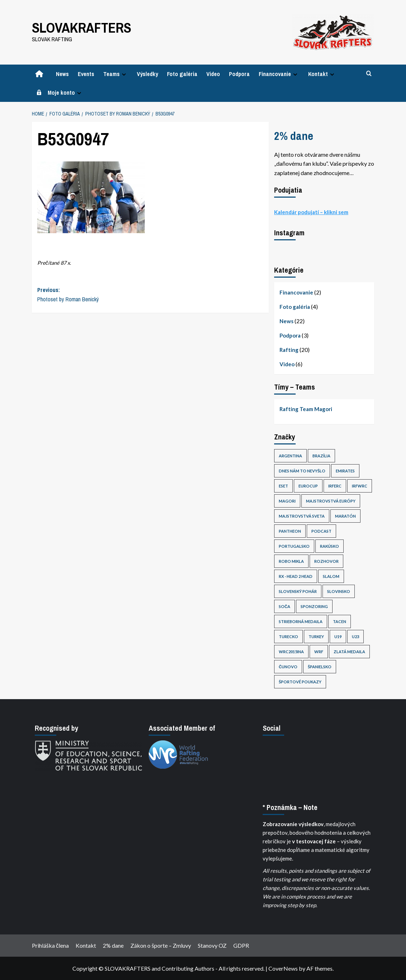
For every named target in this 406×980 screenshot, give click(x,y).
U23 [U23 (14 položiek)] (355, 637)
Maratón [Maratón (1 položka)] (345, 516)
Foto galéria (182, 74)
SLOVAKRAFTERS (81, 27)
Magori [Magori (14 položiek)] (287, 501)
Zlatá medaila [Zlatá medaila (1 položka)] (349, 652)
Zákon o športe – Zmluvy (161, 945)
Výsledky (147, 74)
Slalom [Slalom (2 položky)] (331, 576)
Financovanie (279, 74)
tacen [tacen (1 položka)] (340, 621)
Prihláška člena (50, 945)
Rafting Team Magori (306, 409)
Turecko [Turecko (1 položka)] (288, 637)
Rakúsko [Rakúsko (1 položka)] (329, 546)
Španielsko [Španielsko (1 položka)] (320, 667)
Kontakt (322, 74)
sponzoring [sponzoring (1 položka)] (314, 606)
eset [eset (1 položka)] (283, 486)
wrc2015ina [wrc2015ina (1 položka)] (291, 652)
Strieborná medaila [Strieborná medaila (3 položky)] (301, 621)
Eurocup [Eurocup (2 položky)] (308, 486)
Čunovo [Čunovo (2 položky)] (288, 667)
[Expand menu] (124, 74)
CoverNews (283, 968)
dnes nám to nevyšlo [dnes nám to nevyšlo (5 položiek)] (302, 471)
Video (213, 74)
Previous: (94, 295)
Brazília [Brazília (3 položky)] (321, 456)
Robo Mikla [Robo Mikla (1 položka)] (291, 561)
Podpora (239, 74)
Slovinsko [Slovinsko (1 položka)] (339, 591)
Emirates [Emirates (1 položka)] (345, 471)
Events (86, 74)
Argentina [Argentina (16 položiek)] (290, 456)
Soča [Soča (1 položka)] (285, 606)
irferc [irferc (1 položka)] (335, 486)
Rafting (289, 350)
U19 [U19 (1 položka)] (338, 637)
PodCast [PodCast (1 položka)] (321, 531)
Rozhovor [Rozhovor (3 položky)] (326, 561)
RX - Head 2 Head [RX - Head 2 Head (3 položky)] (296, 576)
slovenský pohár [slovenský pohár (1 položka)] (298, 591)
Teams (116, 74)
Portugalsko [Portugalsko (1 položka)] (294, 546)
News (62, 74)
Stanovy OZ (212, 945)
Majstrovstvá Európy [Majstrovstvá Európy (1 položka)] (331, 501)
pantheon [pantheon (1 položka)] (290, 531)
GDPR (241, 945)
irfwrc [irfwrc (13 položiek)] (360, 486)
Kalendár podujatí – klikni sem (311, 212)
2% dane (294, 136)
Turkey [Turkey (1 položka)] (316, 637)
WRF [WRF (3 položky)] (319, 652)
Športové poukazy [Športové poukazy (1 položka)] (300, 682)
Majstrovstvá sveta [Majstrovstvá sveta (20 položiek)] (302, 516)
